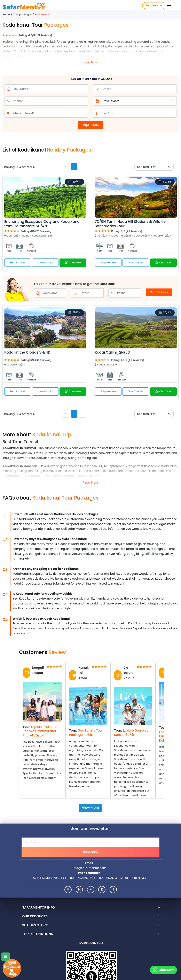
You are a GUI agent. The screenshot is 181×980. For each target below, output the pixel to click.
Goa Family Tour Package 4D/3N (86, 733)
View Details (45, 263)
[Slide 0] (31, 716)
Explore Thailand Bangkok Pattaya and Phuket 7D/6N (40, 731)
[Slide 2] (40, 716)
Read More (91, 62)
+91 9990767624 (74, 878)
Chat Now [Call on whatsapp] (73, 262)
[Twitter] (68, 890)
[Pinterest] (91, 890)
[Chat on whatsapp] (163, 970)
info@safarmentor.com (89, 868)
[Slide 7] (100, 720)
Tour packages (22, 14)
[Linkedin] (79, 890)
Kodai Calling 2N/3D (112, 352)
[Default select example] (139, 101)
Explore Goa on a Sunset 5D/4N (131, 733)
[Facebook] (113, 890)
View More (91, 808)
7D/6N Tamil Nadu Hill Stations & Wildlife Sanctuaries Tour (130, 224)
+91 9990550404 (104, 878)
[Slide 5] (54, 716)
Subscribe (90, 852)
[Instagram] (102, 890)
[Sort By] (154, 167)
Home (6, 14)
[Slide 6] (96, 720)
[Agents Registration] (11, 969)
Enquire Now (154, 5)
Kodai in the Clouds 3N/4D (27, 352)
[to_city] (50, 113)
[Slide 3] (45, 716)
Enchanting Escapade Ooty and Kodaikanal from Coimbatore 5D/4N (42, 224)
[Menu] (169, 5)
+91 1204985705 (46, 878)
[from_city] (138, 113)
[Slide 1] (35, 716)
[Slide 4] (49, 716)
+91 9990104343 (133, 878)
